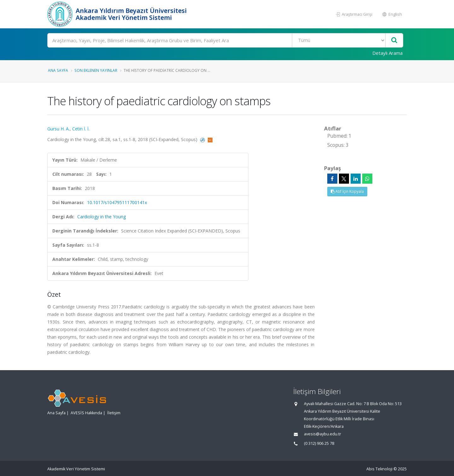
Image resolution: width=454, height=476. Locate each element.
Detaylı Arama (387, 53)
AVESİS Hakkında (86, 413)
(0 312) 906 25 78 (319, 443)
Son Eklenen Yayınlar (96, 70)
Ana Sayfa (58, 70)
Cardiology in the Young (102, 217)
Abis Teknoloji (379, 469)
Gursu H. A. (58, 129)
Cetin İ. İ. (81, 129)
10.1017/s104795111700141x (117, 202)
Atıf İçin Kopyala (347, 191)
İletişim (114, 413)
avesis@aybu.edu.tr (323, 434)
